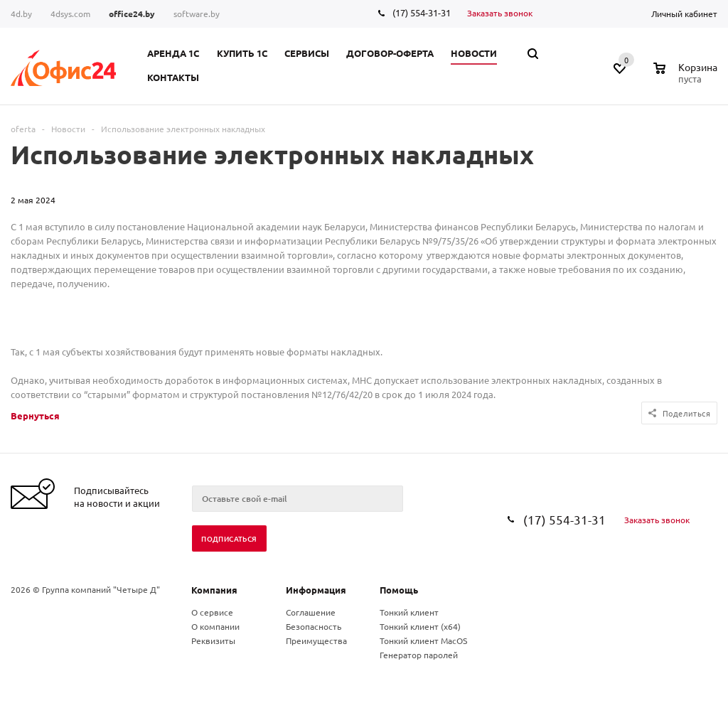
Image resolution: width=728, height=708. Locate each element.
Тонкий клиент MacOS (423, 640)
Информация (316, 590)
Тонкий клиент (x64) (420, 626)
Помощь (399, 590)
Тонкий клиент (409, 612)
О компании (215, 626)
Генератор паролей (419, 655)
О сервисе (212, 612)
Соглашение (311, 612)
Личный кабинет (684, 14)
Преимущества (316, 640)
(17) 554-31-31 (422, 12)
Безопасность (314, 626)
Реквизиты (213, 640)
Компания (214, 590)
